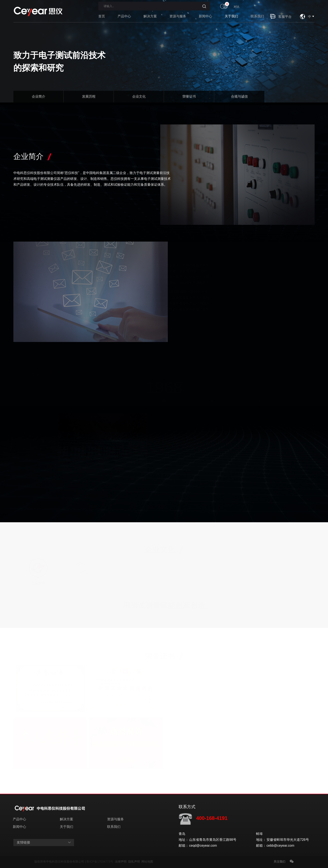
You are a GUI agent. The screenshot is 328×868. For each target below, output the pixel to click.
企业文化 (139, 97)
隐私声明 (135, 862)
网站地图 (147, 862)
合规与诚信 (239, 97)
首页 (102, 19)
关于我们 (231, 19)
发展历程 (89, 97)
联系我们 (257, 19)
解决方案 (150, 19)
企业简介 (38, 97)
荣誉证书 (189, 97)
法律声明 (122, 862)
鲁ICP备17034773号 (101, 862)
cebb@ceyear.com (280, 846)
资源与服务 (178, 19)
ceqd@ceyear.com (203, 846)
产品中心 (124, 19)
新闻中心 (205, 19)
